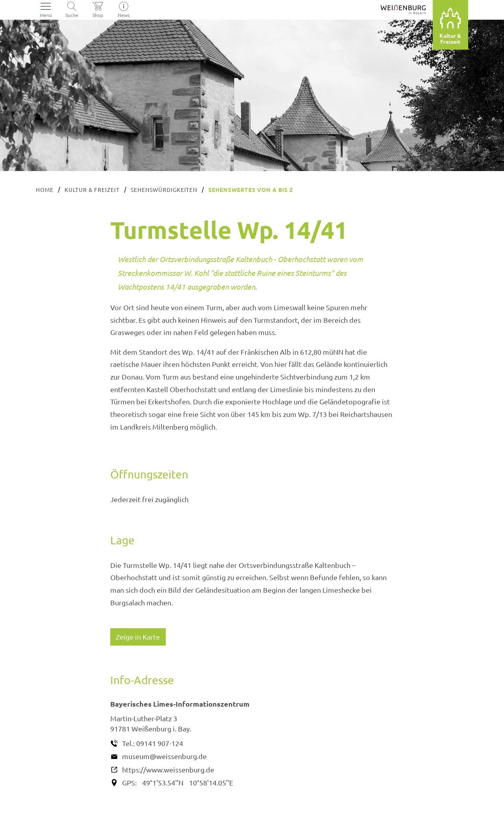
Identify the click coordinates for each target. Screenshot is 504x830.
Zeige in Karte (138, 637)
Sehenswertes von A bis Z (251, 190)
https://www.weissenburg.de (168, 770)
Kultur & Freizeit (92, 190)
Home (45, 190)
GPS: (129, 783)
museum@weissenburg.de (164, 756)
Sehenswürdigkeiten (164, 190)
